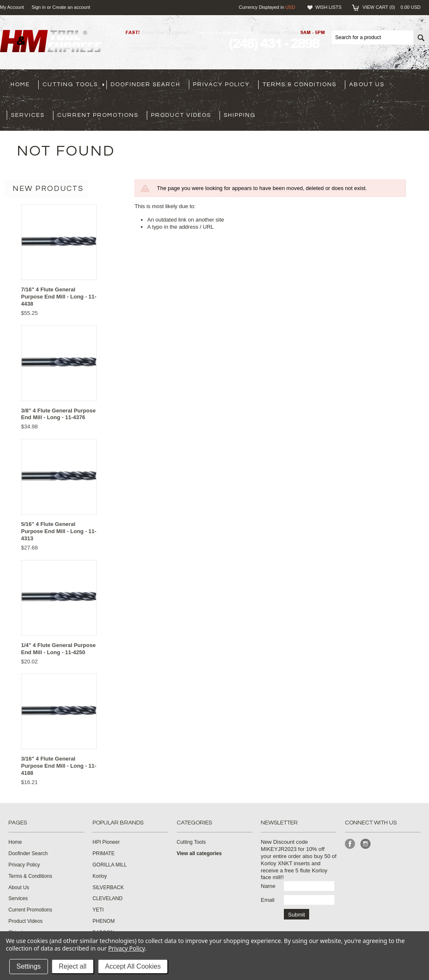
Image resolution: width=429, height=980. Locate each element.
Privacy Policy (126, 948)
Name (268, 886)
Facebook (350, 844)
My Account (12, 7)
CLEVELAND (107, 898)
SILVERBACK (108, 888)
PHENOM (104, 921)
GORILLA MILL (110, 865)
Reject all (73, 966)
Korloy (100, 876)
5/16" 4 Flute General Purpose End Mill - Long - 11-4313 (59, 531)
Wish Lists (328, 7)
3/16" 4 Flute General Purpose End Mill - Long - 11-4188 (59, 766)
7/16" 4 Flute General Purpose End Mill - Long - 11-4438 (59, 297)
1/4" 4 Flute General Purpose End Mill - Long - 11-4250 (58, 649)
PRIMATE (103, 853)
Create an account (71, 7)
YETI (98, 910)
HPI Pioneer (106, 842)
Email (268, 900)
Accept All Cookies (133, 966)
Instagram (366, 844)
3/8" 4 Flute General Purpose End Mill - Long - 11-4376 (58, 414)
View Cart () (392, 7)
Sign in (39, 7)
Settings (29, 966)
